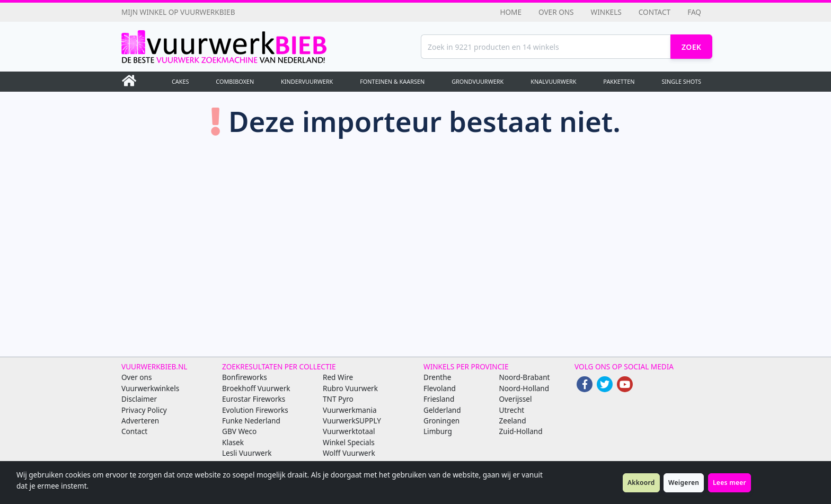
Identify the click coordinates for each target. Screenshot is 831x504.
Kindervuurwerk (307, 81)
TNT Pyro (338, 399)
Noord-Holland (524, 388)
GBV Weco (239, 431)
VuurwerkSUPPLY (352, 421)
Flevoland (440, 388)
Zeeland (513, 421)
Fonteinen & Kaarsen (392, 81)
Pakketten (619, 81)
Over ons (556, 12)
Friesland (439, 399)
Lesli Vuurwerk (247, 453)
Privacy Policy (144, 410)
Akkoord (641, 483)
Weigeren (684, 483)
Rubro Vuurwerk (350, 388)
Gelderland (442, 410)
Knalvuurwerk (553, 81)
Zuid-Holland (521, 431)
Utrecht (512, 410)
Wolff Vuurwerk (349, 453)
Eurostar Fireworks (254, 399)
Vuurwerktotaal (349, 431)
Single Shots (681, 81)
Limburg (438, 431)
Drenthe (437, 377)
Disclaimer (139, 399)
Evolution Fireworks (255, 410)
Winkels (606, 12)
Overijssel (516, 399)
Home (511, 12)
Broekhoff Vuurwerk (256, 388)
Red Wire (338, 377)
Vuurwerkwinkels (150, 388)
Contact (655, 12)
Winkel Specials (349, 442)
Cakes (180, 81)
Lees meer (730, 483)
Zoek (691, 47)
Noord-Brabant (525, 377)
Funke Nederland (251, 421)
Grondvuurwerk (478, 81)
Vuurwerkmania (350, 410)
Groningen (441, 421)
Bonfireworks (245, 377)
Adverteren (140, 421)
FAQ (694, 12)
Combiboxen (235, 81)
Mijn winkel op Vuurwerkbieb (178, 12)
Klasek (233, 442)
